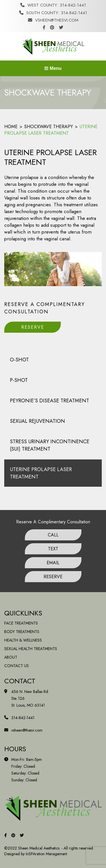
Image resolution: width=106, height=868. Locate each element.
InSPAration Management (46, 854)
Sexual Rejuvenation (37, 421)
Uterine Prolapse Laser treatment (41, 473)
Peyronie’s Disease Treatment (49, 401)
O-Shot (19, 360)
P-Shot (19, 380)
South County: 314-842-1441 (53, 13)
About (11, 657)
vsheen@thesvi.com (53, 20)
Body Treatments (22, 632)
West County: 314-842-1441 (53, 5)
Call (53, 535)
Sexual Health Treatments (31, 649)
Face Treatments (21, 623)
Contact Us (17, 666)
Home (11, 127)
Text (53, 549)
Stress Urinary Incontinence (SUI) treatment (50, 445)
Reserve (33, 327)
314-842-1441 (23, 718)
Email (53, 563)
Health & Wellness (23, 640)
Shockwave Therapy (49, 127)
